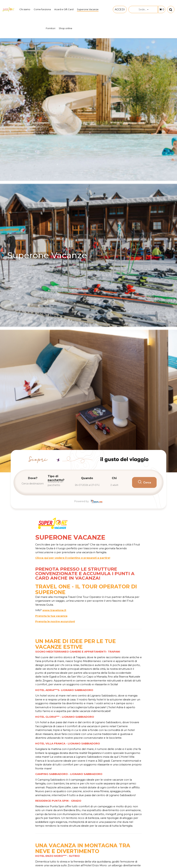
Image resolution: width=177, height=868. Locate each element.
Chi (114, 478)
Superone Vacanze (88, 9)
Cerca (144, 482)
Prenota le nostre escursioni (55, 621)
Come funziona (42, 9)
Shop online (66, 28)
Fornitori (51, 28)
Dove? (33, 478)
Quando (87, 478)
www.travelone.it (54, 610)
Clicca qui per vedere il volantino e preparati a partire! (73, 558)
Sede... (144, 9)
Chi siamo (25, 9)
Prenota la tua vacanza (51, 616)
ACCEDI (120, 9)
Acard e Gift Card (64, 9)
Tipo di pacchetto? (56, 478)
